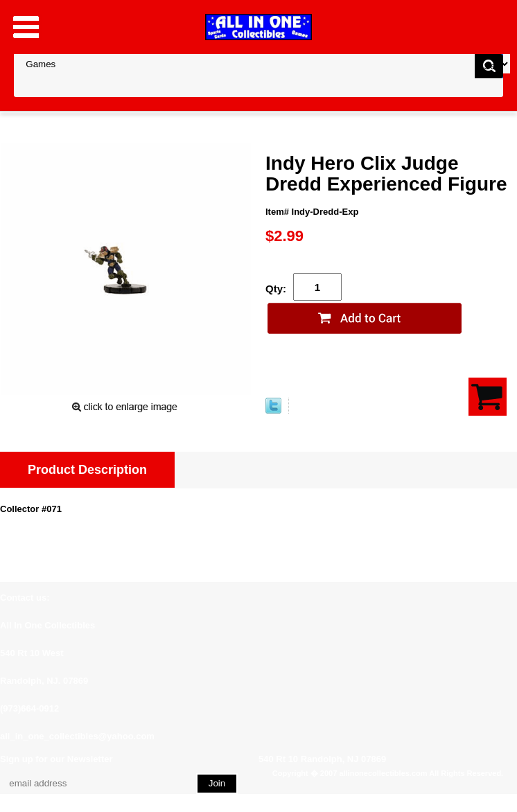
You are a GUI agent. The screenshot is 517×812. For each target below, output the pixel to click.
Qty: (276, 289)
